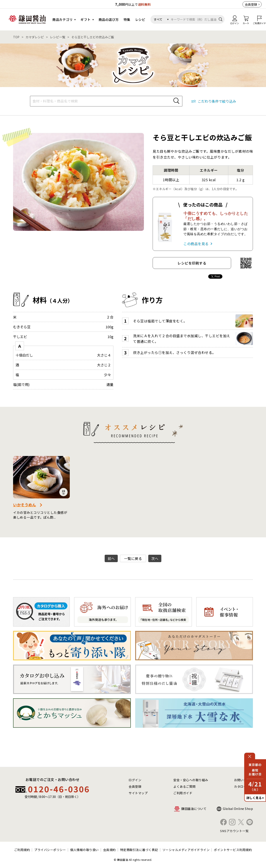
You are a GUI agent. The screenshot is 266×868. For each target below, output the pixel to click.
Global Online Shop (238, 809)
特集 (127, 19)
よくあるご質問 (184, 786)
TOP (16, 37)
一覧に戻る (133, 558)
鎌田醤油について (194, 809)
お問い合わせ (243, 780)
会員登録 (251, 4)
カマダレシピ (35, 37)
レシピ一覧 (58, 37)
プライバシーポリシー (50, 850)
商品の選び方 (109, 19)
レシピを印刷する (192, 263)
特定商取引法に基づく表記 (139, 850)
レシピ (140, 19)
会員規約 (109, 850)
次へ (155, 558)
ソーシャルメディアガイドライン (186, 850)
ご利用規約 (22, 850)
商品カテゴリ (62, 19)
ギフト (86, 19)
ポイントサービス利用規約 (233, 850)
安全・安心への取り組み (191, 780)
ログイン (135, 780)
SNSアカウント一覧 (234, 831)
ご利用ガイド (183, 793)
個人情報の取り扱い (84, 850)
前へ (111, 558)
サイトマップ (138, 793)
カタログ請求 (243, 786)
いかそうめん (25, 505)
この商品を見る (196, 244)
